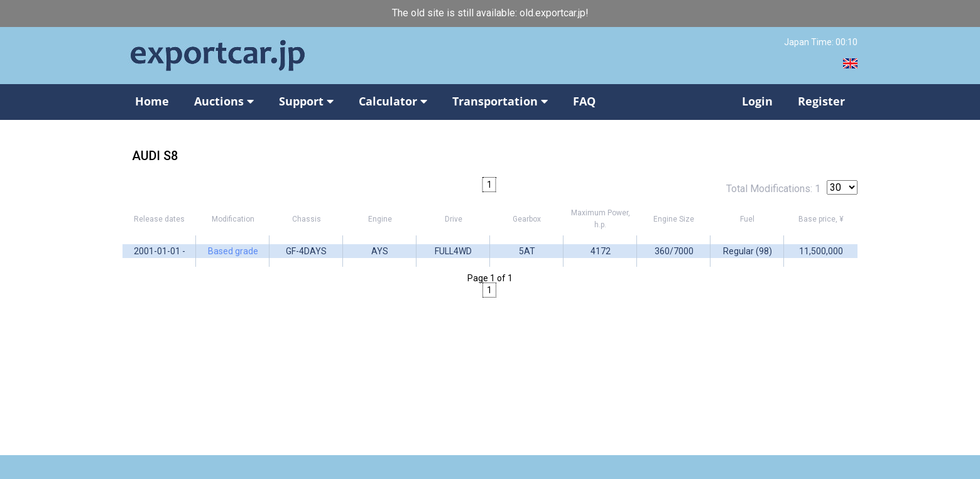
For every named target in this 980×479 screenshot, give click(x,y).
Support (306, 101)
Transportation (500, 101)
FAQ (584, 101)
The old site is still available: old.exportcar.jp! (490, 13)
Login (757, 101)
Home (152, 101)
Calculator (393, 101)
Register (821, 101)
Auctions (224, 101)
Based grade (233, 251)
